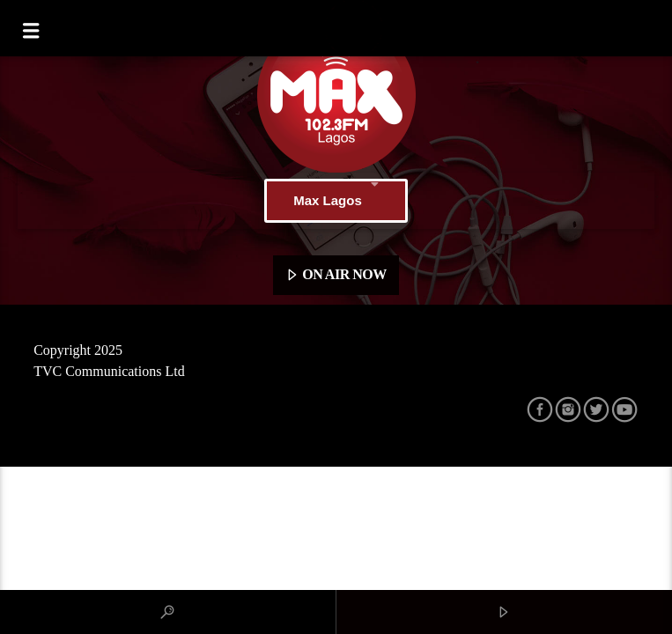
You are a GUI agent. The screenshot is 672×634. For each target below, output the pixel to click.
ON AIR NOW (336, 276)
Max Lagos (336, 201)
